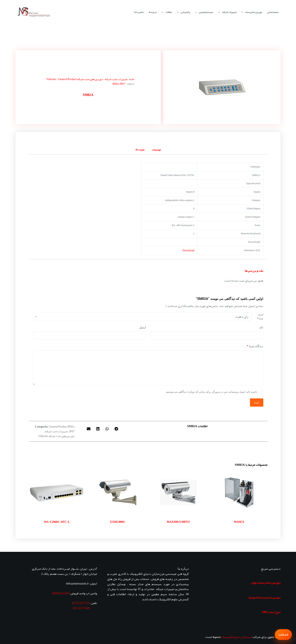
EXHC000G (118, 522)
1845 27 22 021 (82, 608)
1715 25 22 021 (80, 603)
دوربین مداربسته (251, 12)
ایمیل (143, 327)
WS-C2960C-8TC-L (57, 522)
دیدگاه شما (255, 346)
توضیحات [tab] (156, 150)
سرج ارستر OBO (271, 612)
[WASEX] (239, 492)
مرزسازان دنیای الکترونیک (237, 637)
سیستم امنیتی (203, 12)
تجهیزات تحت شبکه (116, 79)
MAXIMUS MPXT (178, 522)
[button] (116, 429)
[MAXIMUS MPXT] (178, 492)
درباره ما (153, 12)
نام (261, 327)
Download (188, 250)
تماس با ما (139, 12)
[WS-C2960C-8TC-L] (57, 492)
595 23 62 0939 (61, 593)
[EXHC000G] (118, 492)
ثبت (257, 402)
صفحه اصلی (273, 12)
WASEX (239, 522)
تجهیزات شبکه (226, 12)
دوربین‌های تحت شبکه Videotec (57, 436)
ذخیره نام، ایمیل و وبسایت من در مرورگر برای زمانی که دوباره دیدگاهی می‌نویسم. (212, 392)
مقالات (166, 12)
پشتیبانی (182, 12)
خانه (132, 79)
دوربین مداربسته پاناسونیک (264, 597)
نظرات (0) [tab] (140, 150)
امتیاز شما (260, 317)
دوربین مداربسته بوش (266, 583)
